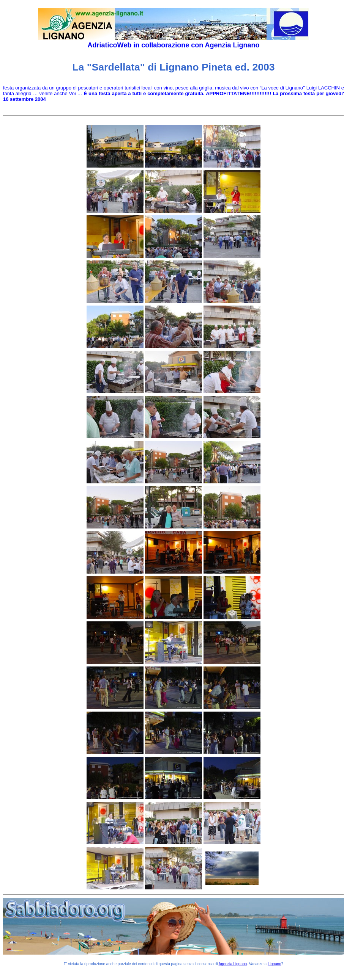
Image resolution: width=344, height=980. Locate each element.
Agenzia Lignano (232, 45)
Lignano (275, 964)
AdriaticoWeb (109, 45)
